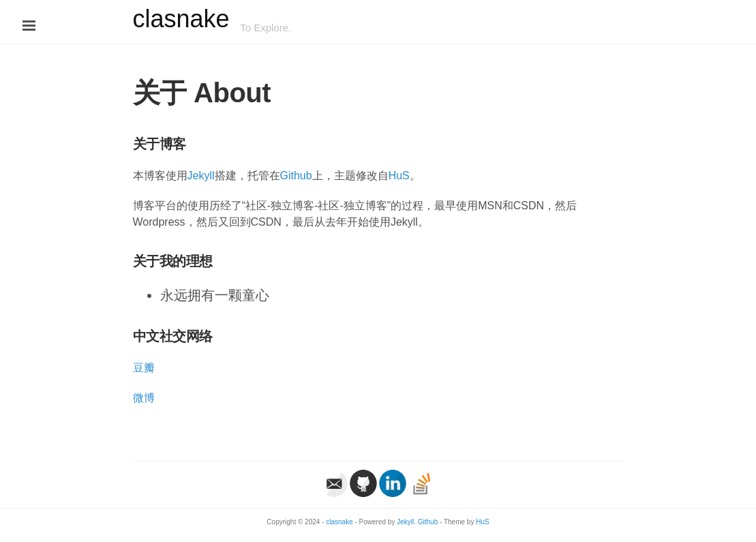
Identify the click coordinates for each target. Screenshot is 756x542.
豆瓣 (144, 368)
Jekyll (201, 176)
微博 (144, 398)
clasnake (181, 19)
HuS (399, 176)
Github (296, 176)
